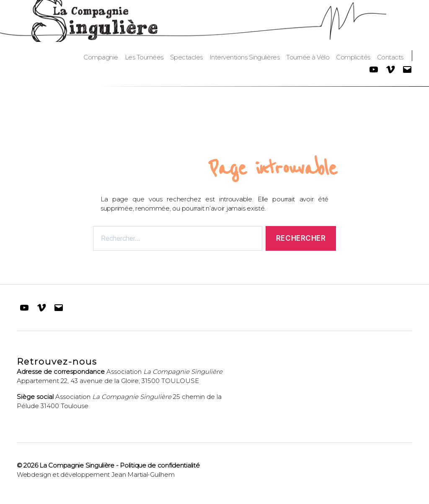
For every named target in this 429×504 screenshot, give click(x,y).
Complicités (353, 57)
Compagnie (101, 57)
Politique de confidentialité (160, 465)
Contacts (390, 57)
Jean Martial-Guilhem (143, 474)
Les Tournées (144, 57)
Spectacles (186, 57)
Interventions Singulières (245, 57)
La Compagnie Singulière (77, 465)
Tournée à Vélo (308, 57)
